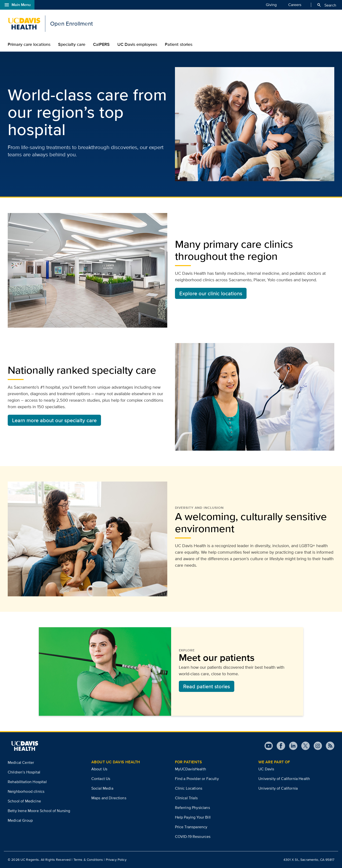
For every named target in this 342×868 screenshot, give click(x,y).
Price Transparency (191, 827)
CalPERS (101, 44)
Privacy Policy (116, 860)
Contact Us (101, 779)
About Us (99, 769)
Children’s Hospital (24, 772)
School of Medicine (24, 801)
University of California (278, 788)
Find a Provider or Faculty (197, 779)
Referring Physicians (192, 808)
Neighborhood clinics (26, 791)
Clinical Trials (186, 798)
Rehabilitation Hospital (27, 782)
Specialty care (72, 44)
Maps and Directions (109, 798)
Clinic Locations (189, 788)
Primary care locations (29, 44)
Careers (295, 5)
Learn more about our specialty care (54, 420)
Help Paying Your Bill (193, 817)
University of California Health (284, 779)
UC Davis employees (137, 44)
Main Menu (17, 5)
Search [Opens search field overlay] (326, 5)
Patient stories (179, 44)
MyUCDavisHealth (191, 769)
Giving (271, 5)
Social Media (102, 788)
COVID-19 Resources (193, 837)
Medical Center (21, 762)
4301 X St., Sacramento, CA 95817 (309, 860)
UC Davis (266, 769)
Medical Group (20, 820)
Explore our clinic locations (211, 293)
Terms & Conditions (88, 860)
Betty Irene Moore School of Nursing (39, 811)
